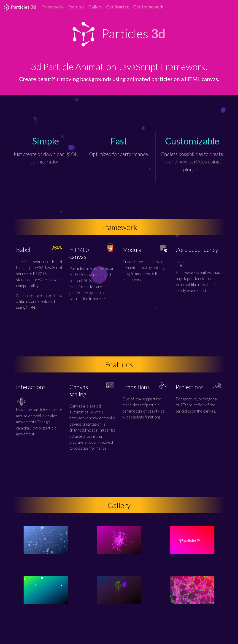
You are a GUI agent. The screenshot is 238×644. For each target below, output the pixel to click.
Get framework (148, 7)
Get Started (118, 7)
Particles (20, 7)
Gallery (95, 7)
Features (76, 7)
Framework (53, 7)
